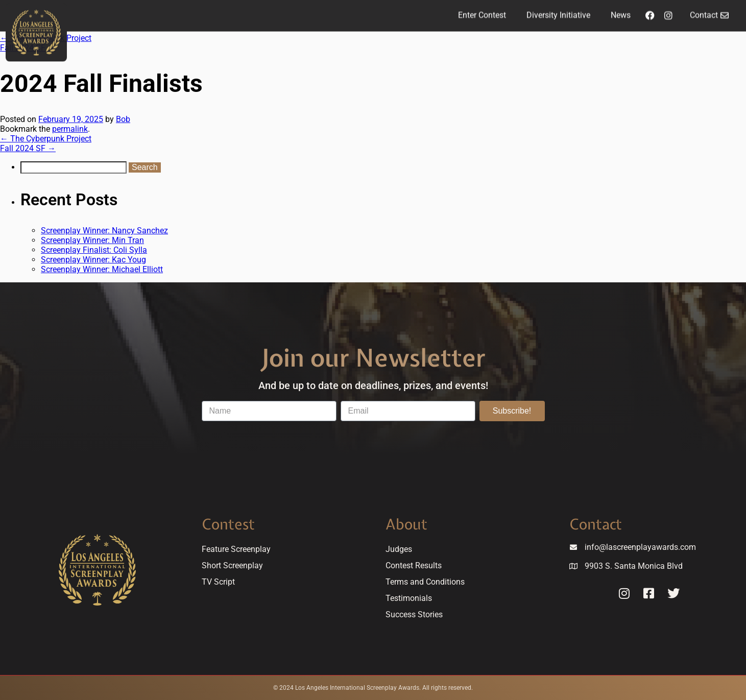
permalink (70, 129)
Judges (399, 549)
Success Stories (414, 614)
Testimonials (409, 598)
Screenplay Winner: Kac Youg (93, 260)
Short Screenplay (232, 565)
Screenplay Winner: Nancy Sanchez (104, 231)
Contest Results (414, 565)
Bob (123, 119)
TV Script (218, 582)
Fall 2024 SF (28, 148)
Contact (596, 524)
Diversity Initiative (558, 11)
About (406, 524)
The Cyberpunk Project (46, 139)
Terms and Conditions (425, 582)
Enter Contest (482, 11)
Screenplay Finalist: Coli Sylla (94, 250)
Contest (228, 524)
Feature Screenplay (236, 549)
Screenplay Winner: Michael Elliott (102, 269)
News (621, 11)
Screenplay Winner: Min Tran (92, 240)
